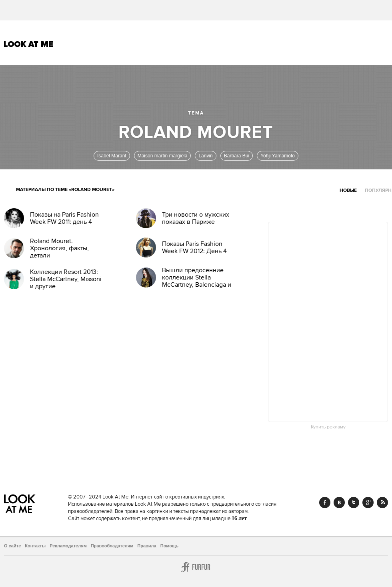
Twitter (354, 503)
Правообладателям (112, 546)
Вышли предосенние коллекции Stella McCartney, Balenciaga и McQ (197, 281)
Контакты (35, 546)
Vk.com (339, 503)
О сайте (12, 546)
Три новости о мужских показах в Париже (196, 218)
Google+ (368, 503)
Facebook (325, 503)
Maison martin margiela (163, 156)
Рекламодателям (68, 546)
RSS (382, 503)
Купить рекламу (328, 427)
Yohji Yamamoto (278, 156)
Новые (348, 190)
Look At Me (29, 44)
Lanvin (205, 156)
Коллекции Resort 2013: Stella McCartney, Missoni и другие (66, 279)
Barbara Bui (237, 156)
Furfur (196, 567)
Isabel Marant (112, 156)
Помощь (169, 546)
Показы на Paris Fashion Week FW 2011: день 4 (64, 218)
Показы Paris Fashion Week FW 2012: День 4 (194, 247)
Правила (147, 546)
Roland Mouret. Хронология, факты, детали (59, 248)
